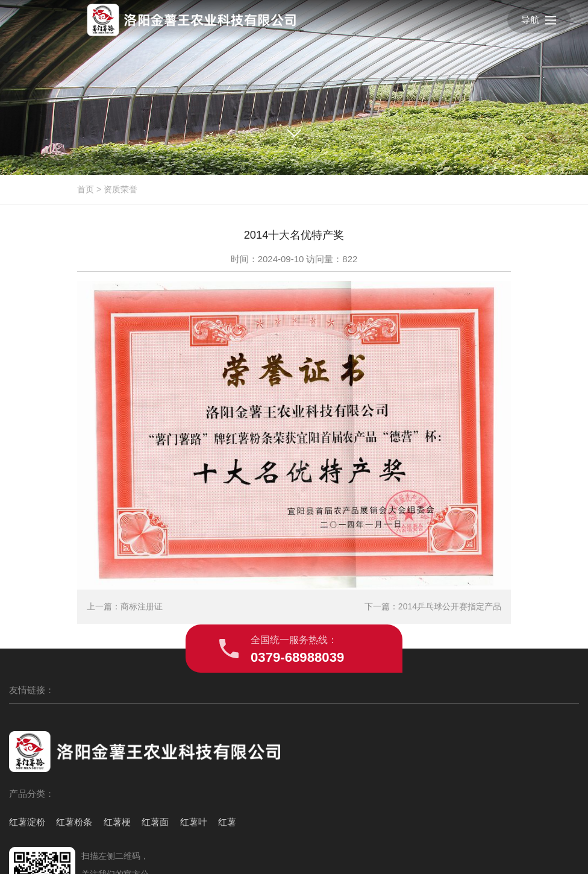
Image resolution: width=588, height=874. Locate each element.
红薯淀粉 (27, 788)
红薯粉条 (67, 788)
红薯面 (133, 788)
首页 (86, 189)
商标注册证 (142, 621)
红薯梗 (103, 788)
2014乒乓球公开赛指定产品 (450, 621)
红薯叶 (165, 788)
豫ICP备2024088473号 (395, 852)
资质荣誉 (120, 189)
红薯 (18, 813)
